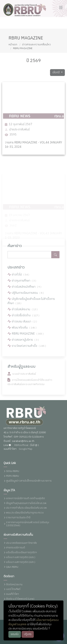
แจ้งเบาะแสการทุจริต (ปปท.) (21, 562)
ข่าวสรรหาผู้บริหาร (25, 342)
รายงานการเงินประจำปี (18, 518)
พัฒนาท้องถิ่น (24, 329)
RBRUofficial (21, 445)
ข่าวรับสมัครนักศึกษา (27, 289)
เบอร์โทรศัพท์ (13, 589)
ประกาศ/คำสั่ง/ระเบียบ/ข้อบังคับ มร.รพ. (27, 508)
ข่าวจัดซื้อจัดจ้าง (26, 317)
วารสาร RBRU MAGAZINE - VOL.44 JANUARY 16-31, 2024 (33, 151)
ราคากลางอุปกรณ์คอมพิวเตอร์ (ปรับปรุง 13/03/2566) (28, 524)
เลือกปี (56, 74)
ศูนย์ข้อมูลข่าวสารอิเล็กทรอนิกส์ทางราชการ (29, 481)
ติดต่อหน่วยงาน (14, 585)
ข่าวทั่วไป (20, 276)
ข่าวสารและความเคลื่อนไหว (36, 45)
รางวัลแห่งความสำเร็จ (29, 348)
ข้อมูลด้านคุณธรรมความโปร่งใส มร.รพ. (26, 503)
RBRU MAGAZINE (23, 48)
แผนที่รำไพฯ (12, 594)
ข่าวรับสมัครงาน (25, 311)
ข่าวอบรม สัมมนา (24, 323)
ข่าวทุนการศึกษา (24, 283)
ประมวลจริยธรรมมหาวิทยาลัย (21, 543)
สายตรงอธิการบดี (16, 548)
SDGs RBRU (13, 471)
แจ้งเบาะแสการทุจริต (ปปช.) (21, 557)
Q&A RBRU (12, 567)
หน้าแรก (13, 45)
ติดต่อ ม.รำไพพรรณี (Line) (20, 599)
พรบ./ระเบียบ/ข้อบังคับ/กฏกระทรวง (25, 513)
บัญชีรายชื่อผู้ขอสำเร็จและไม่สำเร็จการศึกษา (31, 303)
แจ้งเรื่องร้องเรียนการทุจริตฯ (21, 553)
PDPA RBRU (13, 476)
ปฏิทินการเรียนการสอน (28, 295)
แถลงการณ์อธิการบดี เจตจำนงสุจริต (25, 498)
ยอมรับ (15, 634)
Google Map (26, 449)
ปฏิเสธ (28, 634)
